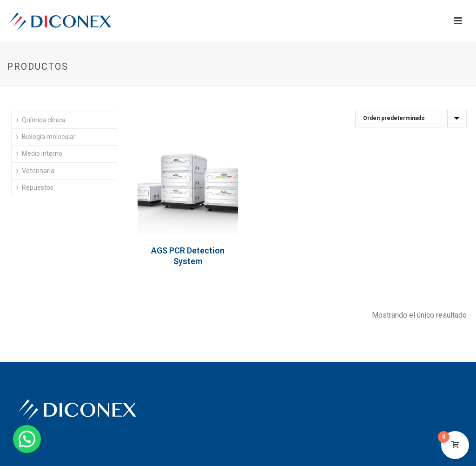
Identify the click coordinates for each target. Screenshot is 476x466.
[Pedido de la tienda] (411, 119)
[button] (27, 439)
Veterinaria (35, 171)
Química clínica (41, 120)
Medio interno (39, 153)
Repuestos (35, 187)
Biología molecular (46, 137)
